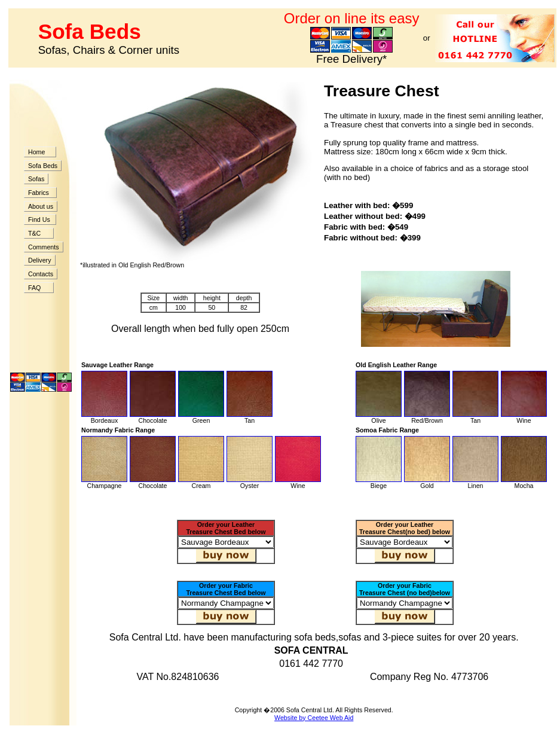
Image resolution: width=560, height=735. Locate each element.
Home (40, 152)
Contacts (41, 274)
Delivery (40, 260)
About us (41, 206)
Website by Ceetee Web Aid (314, 718)
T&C (39, 233)
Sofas (36, 179)
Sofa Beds (43, 166)
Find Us (40, 219)
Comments (44, 247)
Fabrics (40, 193)
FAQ (39, 288)
